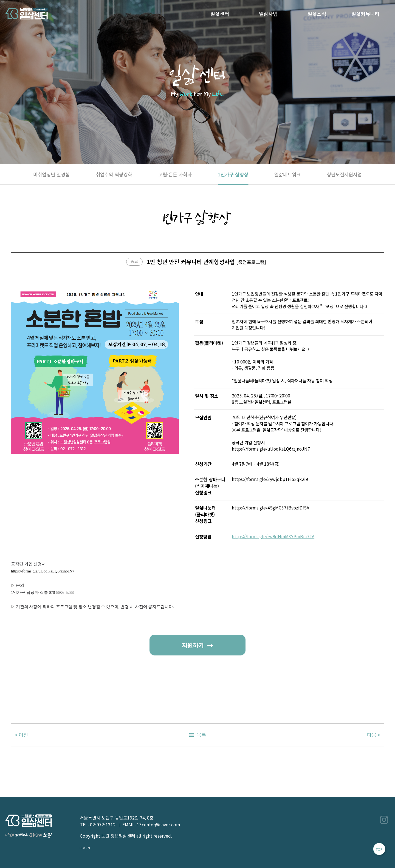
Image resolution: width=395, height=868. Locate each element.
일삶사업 (268, 14)
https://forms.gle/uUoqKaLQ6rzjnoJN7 (43, 571)
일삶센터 (220, 14)
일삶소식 (317, 14)
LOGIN (85, 848)
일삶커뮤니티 (365, 14)
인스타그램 (384, 820)
